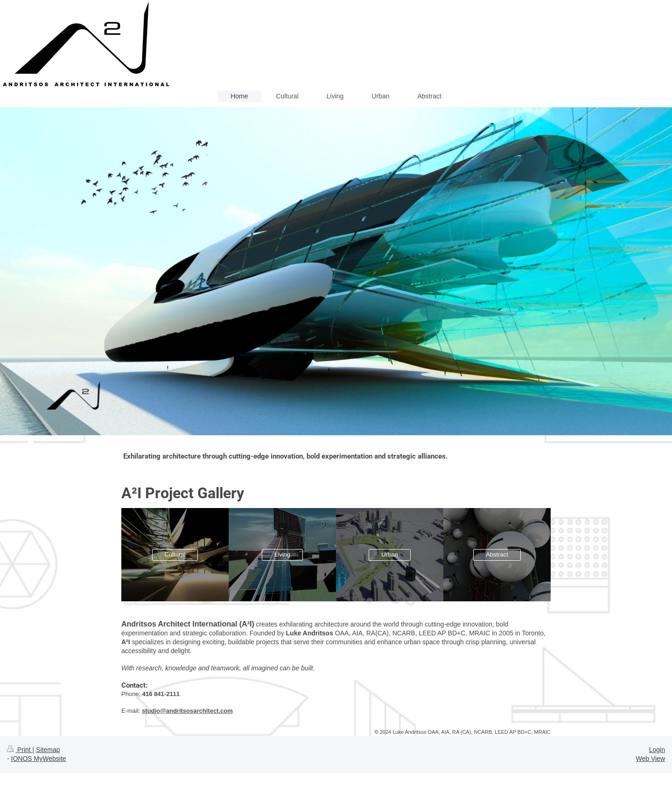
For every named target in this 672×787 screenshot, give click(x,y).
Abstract (497, 554)
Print (20, 750)
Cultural (175, 554)
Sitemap (48, 750)
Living (282, 554)
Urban (389, 554)
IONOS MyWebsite (39, 759)
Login (657, 750)
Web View (650, 759)
